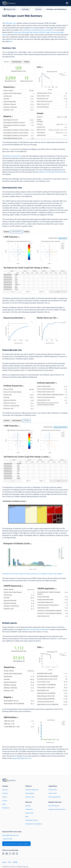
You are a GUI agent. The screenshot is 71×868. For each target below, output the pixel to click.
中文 (10, 862)
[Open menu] (67, 3)
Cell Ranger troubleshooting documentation (38, 30)
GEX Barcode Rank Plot (13, 156)
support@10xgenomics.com (22, 758)
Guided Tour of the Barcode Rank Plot (51, 172)
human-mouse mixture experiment (37, 629)
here (11, 41)
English (4, 862)
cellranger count (11, 23)
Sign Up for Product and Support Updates (16, 844)
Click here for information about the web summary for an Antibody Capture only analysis (32, 574)
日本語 (15, 862)
